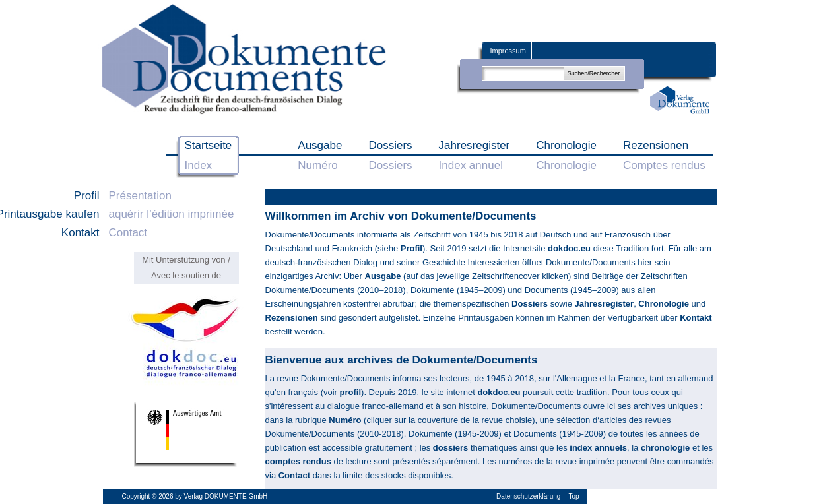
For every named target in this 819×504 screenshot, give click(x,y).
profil (351, 392)
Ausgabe (383, 276)
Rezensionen (292, 318)
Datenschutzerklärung (528, 496)
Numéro (345, 420)
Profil (410, 248)
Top (573, 496)
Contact (294, 475)
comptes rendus (298, 461)
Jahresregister (605, 304)
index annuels (598, 448)
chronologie (665, 448)
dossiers (450, 448)
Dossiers (530, 304)
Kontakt (696, 318)
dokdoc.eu (569, 248)
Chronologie (664, 304)
